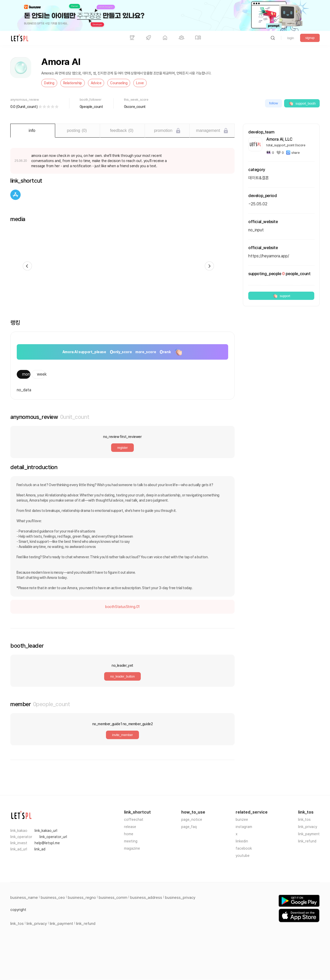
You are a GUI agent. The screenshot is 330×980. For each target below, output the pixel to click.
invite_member (122, 735)
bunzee (242, 820)
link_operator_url (53, 837)
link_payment (309, 834)
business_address (146, 898)
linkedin (242, 841)
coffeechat (134, 820)
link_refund (307, 841)
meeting (131, 841)
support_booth (302, 103)
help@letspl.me (47, 843)
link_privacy (308, 827)
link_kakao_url (46, 831)
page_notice (192, 820)
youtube (243, 856)
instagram (244, 827)
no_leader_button (123, 676)
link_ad (40, 849)
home (129, 834)
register (122, 448)
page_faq (189, 827)
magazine (132, 848)
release (130, 827)
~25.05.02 (258, 204)
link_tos (304, 820)
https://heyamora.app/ (269, 256)
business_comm (113, 898)
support (281, 296)
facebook (244, 848)
